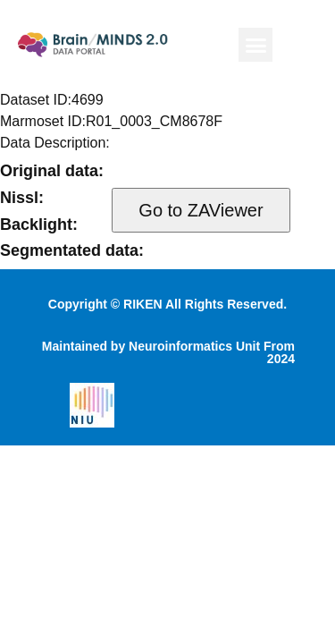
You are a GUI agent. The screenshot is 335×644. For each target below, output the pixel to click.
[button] (255, 45)
